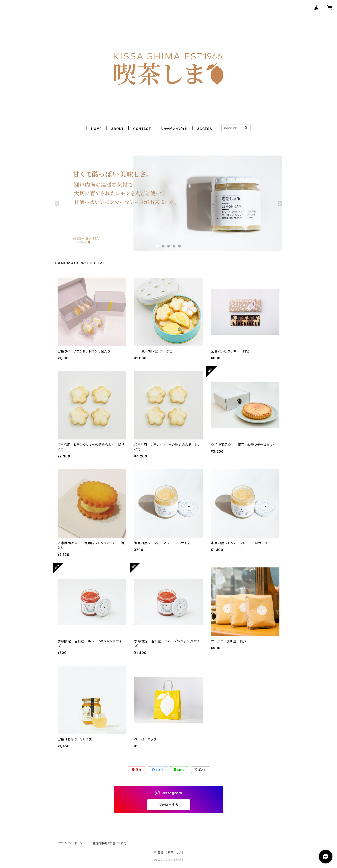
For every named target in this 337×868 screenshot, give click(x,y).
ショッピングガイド (174, 129)
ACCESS (205, 129)
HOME (96, 129)
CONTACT (142, 129)
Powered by (169, 860)
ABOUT (117, 129)
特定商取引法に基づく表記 (110, 843)
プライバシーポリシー (72, 843)
